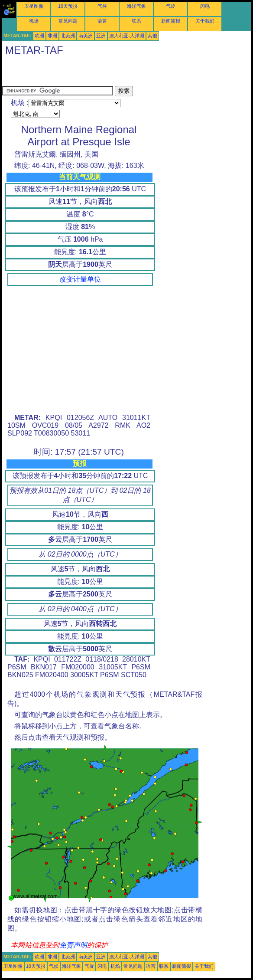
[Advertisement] (103, 73)
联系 (136, 21)
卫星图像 (34, 6)
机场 (34, 21)
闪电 (205, 6)
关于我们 (205, 21)
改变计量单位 (80, 279)
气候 (102, 6)
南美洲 (86, 36)
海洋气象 (136, 6)
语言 (102, 21)
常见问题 (68, 21)
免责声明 (73, 945)
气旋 (171, 6)
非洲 (52, 36)
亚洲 (101, 36)
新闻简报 (171, 21)
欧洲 (39, 36)
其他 (152, 36)
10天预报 (68, 6)
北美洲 (68, 36)
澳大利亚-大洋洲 (127, 36)
